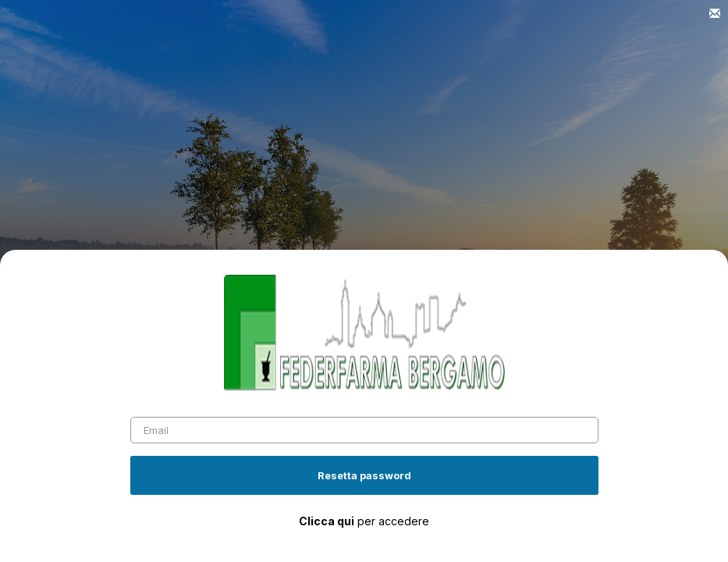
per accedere (364, 521)
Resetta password (364, 475)
